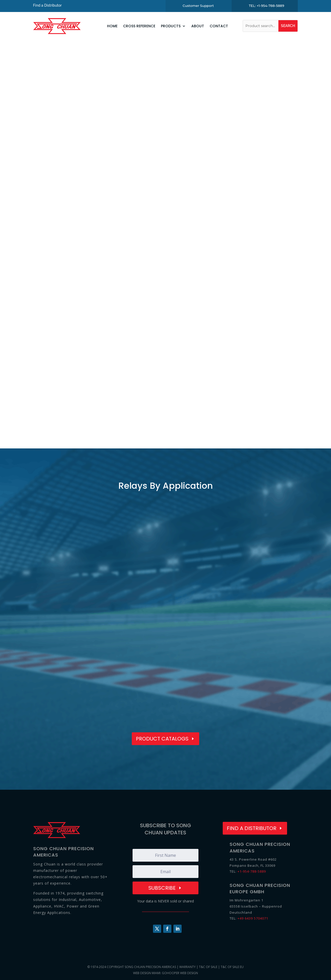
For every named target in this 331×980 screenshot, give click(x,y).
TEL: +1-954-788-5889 (267, 6)
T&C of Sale (208, 967)
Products (171, 26)
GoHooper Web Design (180, 973)
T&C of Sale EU (232, 967)
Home (112, 26)
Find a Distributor (48, 5)
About (198, 26)
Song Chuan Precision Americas (150, 967)
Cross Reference (139, 26)
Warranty (187, 967)
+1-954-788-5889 (252, 871)
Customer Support (198, 6)
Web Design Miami (147, 973)
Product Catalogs (162, 739)
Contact (219, 26)
